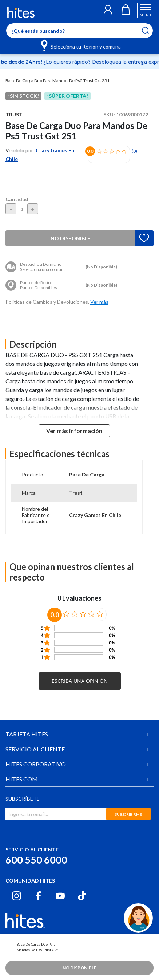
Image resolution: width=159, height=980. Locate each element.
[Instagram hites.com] (17, 896)
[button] (108, 11)
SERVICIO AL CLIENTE (35, 749)
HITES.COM (22, 779)
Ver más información (74, 431)
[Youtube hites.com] (60, 896)
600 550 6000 (36, 860)
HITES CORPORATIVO (36, 764)
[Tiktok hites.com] (82, 896)
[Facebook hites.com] (38, 896)
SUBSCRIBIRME (128, 814)
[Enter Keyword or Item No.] (79, 31)
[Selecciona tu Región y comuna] (81, 45)
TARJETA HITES (27, 734)
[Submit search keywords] (150, 31)
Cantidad (17, 199)
